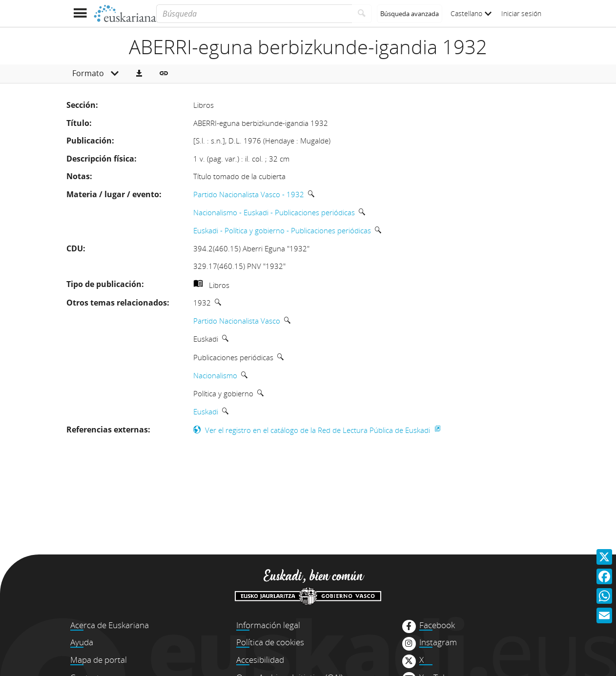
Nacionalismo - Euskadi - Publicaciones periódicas (274, 212)
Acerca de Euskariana (110, 625)
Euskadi (206, 411)
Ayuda (82, 642)
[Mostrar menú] (80, 13)
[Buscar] (362, 14)
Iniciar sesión (521, 13)
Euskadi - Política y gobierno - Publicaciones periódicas (282, 230)
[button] (139, 74)
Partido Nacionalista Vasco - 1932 (249, 194)
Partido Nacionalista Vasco (237, 321)
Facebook (437, 625)
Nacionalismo (215, 375)
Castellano (471, 13)
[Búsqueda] (254, 14)
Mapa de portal (99, 660)
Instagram (438, 642)
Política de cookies (270, 642)
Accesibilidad (260, 660)
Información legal (268, 625)
